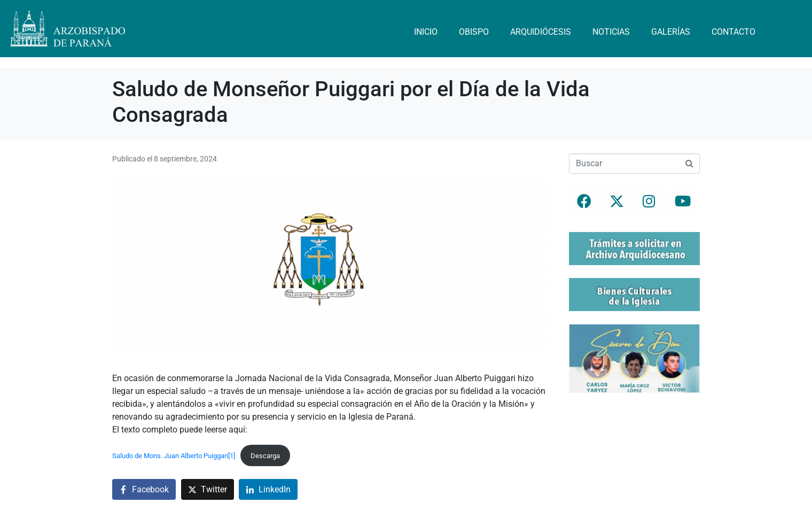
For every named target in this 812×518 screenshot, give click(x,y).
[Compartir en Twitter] (208, 489)
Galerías (671, 32)
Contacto (733, 32)
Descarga (265, 456)
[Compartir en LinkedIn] (268, 489)
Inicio (426, 32)
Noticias (611, 32)
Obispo (474, 32)
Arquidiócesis (541, 32)
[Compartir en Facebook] (144, 489)
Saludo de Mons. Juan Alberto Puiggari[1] (174, 456)
